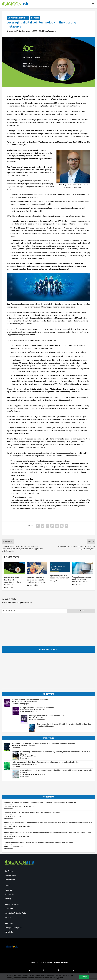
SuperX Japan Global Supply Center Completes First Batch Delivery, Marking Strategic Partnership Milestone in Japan (48, 823)
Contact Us (9, 895)
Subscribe (9, 924)
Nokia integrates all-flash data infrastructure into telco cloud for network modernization (45, 763)
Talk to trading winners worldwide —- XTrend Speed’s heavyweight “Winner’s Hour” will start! (39, 843)
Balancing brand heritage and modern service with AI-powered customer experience (44, 744)
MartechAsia (10, 880)
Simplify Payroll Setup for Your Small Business (46, 717)
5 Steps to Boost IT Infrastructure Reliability (37, 708)
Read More (16, 748)
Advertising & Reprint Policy (16, 914)
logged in (15, 603)
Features (35, 18)
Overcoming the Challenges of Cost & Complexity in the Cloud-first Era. (64, 725)
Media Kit (8, 918)
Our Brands (9, 872)
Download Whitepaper (20, 704)
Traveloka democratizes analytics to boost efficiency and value (82, 580)
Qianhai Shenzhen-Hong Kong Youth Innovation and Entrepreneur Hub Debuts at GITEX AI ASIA (40, 803)
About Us (8, 891)
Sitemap (8, 899)
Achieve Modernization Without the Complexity (30, 700)
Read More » (8, 809)
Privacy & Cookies (12, 905)
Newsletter (9, 933)
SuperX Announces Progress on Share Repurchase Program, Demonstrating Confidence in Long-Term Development (47, 833)
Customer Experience (18, 18)
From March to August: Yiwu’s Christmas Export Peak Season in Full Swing (32, 813)
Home (7, 886)
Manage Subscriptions (14, 928)
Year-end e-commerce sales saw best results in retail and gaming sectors (37, 581)
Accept (84, 977)
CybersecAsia (10, 876)
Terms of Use (10, 909)
